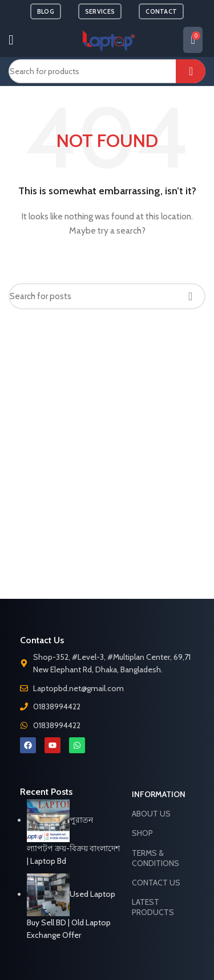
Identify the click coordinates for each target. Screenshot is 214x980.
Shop (142, 833)
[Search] (107, 71)
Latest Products (153, 907)
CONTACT (161, 11)
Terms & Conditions (156, 858)
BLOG (46, 11)
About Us (151, 814)
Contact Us (156, 883)
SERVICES (100, 11)
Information (159, 794)
